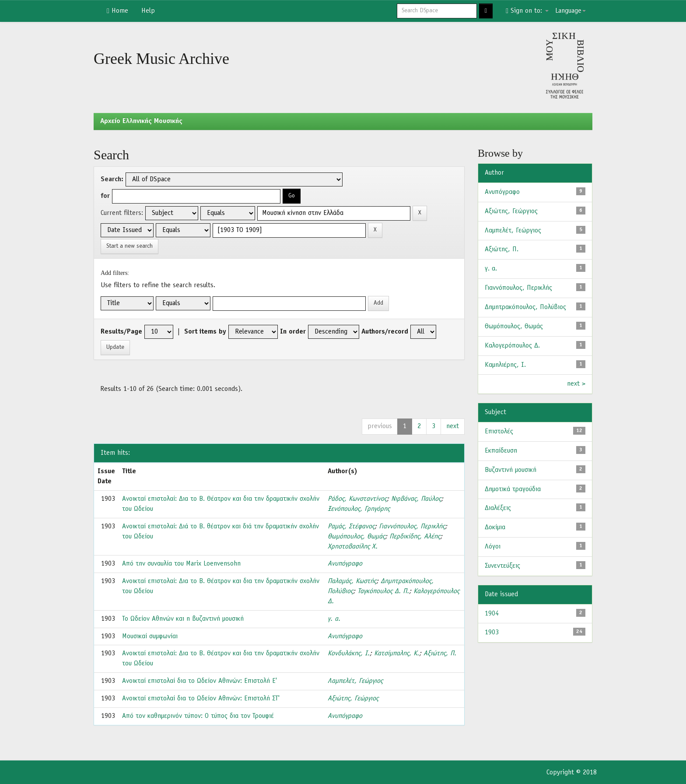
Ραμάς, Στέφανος (351, 527)
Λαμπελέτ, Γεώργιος (355, 681)
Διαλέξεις (498, 508)
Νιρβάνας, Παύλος (416, 499)
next (453, 426)
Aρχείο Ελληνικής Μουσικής (141, 121)
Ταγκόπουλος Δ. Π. (383, 591)
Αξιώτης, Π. (440, 654)
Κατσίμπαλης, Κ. (397, 654)
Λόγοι (493, 547)
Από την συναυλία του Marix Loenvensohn (181, 564)
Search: (112, 179)
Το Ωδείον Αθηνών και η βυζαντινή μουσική (183, 619)
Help (148, 11)
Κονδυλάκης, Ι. (349, 654)
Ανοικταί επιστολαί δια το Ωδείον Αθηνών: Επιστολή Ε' (199, 681)
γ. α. (334, 619)
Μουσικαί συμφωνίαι (150, 636)
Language (570, 11)
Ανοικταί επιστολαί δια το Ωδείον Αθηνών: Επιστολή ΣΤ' (201, 699)
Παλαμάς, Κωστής (352, 581)
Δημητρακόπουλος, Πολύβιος (525, 307)
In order (293, 332)
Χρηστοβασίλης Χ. (353, 547)
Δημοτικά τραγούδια (513, 489)
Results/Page (121, 332)
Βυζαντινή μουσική (511, 470)
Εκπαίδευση (501, 451)
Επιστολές (499, 432)
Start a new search (129, 246)
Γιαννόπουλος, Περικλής (412, 527)
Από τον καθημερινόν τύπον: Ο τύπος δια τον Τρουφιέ (198, 716)
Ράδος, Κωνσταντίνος (357, 499)
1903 (492, 633)
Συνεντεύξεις (502, 566)
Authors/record (385, 332)
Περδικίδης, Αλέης (415, 537)
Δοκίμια (495, 527)
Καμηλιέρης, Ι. (505, 365)
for (105, 196)
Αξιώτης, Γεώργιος (353, 699)
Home (117, 11)
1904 (492, 614)
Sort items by (205, 332)
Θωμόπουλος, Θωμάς (356, 537)
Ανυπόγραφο (345, 564)
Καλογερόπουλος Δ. (512, 346)
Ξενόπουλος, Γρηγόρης (359, 509)
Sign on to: (527, 11)
